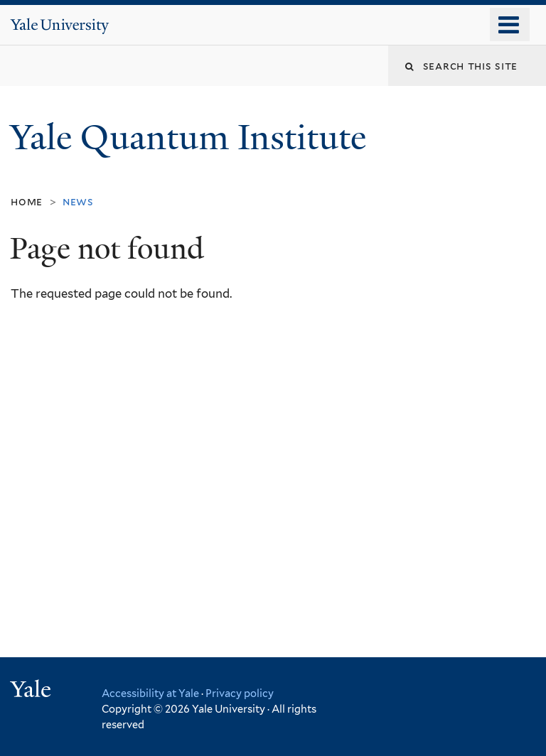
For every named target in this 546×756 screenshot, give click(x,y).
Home (27, 201)
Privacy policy (240, 693)
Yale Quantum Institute (192, 137)
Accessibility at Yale (150, 693)
